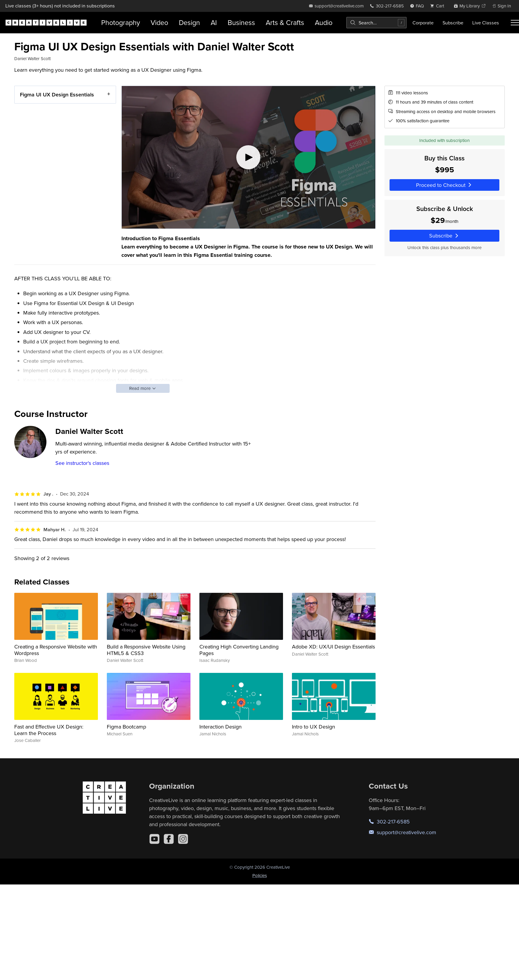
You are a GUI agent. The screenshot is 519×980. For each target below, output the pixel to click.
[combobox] (376, 23)
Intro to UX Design (314, 727)
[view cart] (439, 6)
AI (214, 22)
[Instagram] (183, 839)
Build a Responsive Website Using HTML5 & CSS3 (146, 650)
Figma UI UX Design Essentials (57, 94)
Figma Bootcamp (126, 727)
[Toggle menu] (515, 23)
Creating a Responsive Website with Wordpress (56, 650)
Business (241, 22)
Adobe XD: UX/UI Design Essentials (333, 647)
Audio (324, 22)
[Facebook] (169, 839)
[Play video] (248, 157)
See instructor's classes (82, 463)
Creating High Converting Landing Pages (239, 650)
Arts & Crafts (285, 22)
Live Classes (486, 23)
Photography (121, 22)
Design (189, 22)
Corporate (423, 23)
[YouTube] (154, 839)
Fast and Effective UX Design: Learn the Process (49, 730)
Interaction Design (221, 727)
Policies (260, 875)
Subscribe (453, 23)
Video (159, 22)
